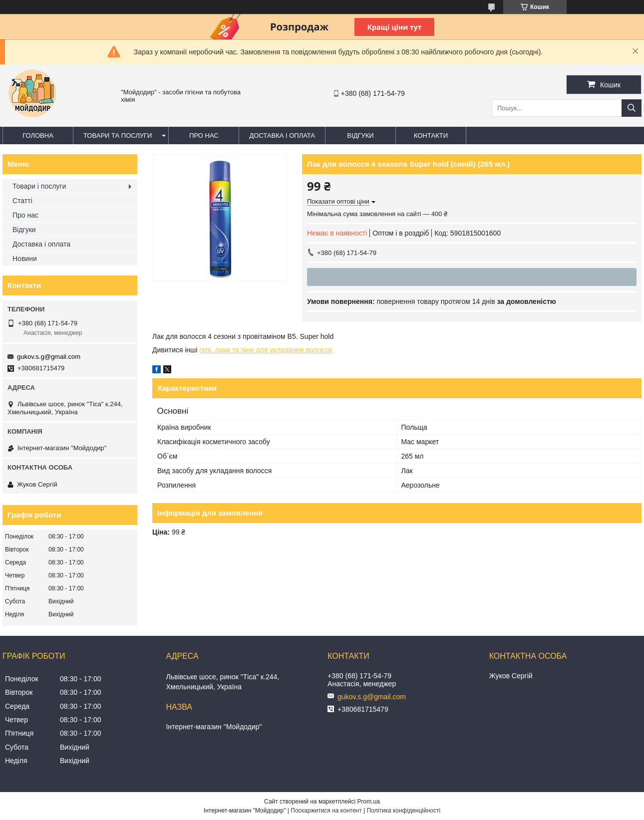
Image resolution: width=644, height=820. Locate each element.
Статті (22, 201)
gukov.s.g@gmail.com (49, 357)
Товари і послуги (39, 186)
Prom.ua (369, 802)
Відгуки (360, 136)
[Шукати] (632, 108)
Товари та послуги (118, 136)
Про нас (204, 136)
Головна (38, 136)
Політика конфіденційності (403, 811)
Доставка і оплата (282, 136)
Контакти (431, 136)
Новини (25, 259)
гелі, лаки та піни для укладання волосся (265, 350)
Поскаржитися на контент (326, 811)
